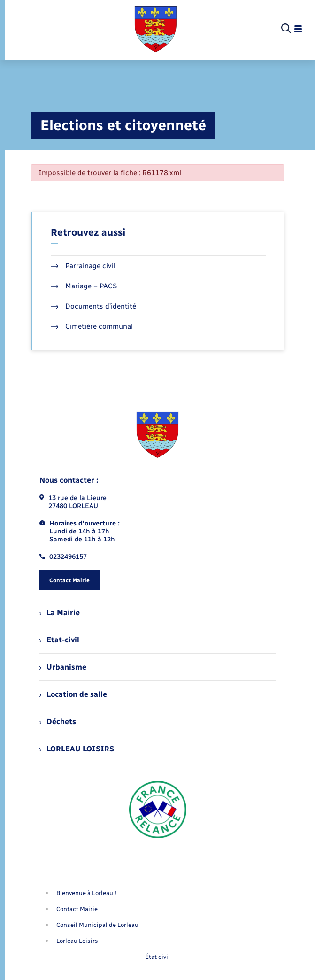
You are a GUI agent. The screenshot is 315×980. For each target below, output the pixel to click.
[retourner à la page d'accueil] (156, 29)
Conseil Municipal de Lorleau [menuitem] (97, 925)
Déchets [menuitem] (58, 721)
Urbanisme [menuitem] (63, 667)
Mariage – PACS (84, 286)
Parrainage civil (83, 266)
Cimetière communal (92, 326)
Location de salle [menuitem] (73, 694)
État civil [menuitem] (157, 957)
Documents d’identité (94, 306)
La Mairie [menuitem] (60, 613)
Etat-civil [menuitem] (59, 640)
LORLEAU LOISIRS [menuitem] (77, 749)
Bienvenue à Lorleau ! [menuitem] (86, 893)
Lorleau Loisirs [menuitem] (77, 941)
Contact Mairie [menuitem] (77, 909)
